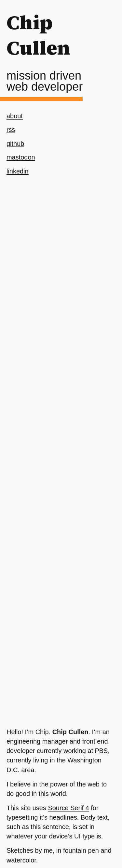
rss (11, 130)
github (15, 144)
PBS (102, 751)
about (15, 116)
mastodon (21, 157)
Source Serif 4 (68, 808)
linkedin (18, 171)
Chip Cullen (38, 35)
